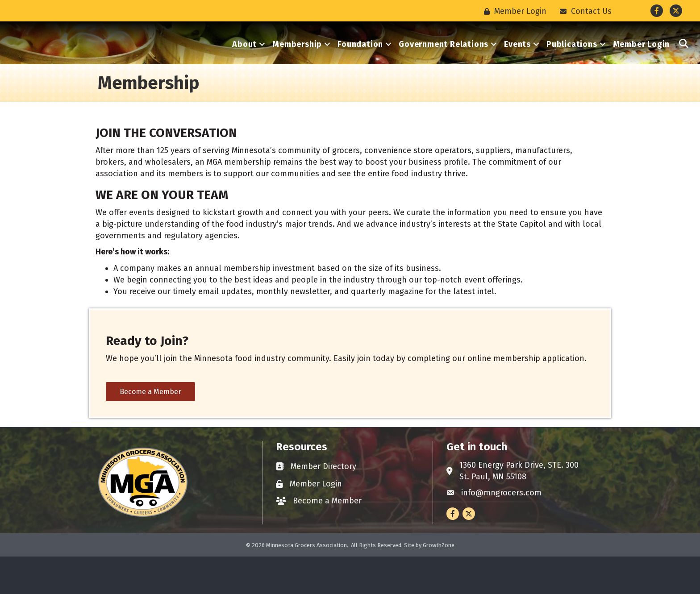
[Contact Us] (583, 11)
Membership (297, 63)
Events (517, 63)
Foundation (360, 63)
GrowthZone (439, 583)
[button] (684, 63)
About (244, 63)
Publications (572, 63)
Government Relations (444, 63)
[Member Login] (513, 11)
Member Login (642, 63)
